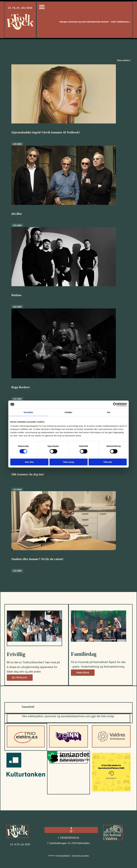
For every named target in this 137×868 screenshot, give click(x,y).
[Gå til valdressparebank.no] (111, 747)
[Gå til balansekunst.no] (68, 763)
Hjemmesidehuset (63, 856)
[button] (20, 678)
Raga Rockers (21, 387)
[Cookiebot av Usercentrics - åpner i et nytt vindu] (115, 404)
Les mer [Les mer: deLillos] (17, 225)
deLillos (17, 214)
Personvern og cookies (80, 856)
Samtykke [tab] (28, 412)
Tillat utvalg (68, 462)
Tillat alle (108, 462)
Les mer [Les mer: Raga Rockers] (17, 399)
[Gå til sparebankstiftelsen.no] (111, 791)
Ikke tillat (29, 462)
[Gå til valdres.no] (113, 841)
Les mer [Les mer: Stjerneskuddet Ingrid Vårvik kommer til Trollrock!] (17, 144)
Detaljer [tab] (68, 412)
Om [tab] (109, 412)
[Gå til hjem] (20, 29)
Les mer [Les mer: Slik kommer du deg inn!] (17, 490)
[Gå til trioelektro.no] (26, 747)
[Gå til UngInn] (68, 747)
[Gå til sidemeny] (42, 10)
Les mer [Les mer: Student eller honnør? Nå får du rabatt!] (17, 571)
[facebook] (71, 828)
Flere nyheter (124, 60)
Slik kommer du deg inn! (28, 474)
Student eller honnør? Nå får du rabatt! (37, 559)
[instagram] (71, 831)
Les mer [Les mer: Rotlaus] (17, 307)
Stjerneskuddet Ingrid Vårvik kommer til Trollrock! (46, 132)
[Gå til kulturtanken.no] (26, 776)
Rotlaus (16, 295)
